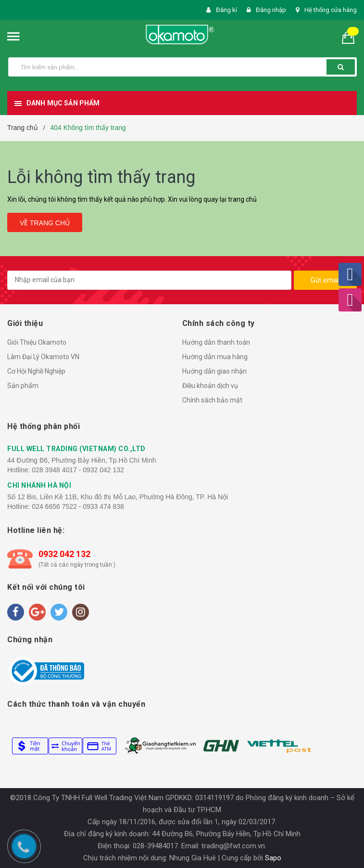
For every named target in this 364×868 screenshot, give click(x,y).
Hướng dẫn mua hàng (215, 357)
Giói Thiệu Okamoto (37, 342)
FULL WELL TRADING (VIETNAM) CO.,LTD (76, 449)
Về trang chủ (45, 223)
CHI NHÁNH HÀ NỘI (39, 485)
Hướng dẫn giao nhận (214, 371)
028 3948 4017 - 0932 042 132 (78, 470)
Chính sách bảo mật (212, 400)
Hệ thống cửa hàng (331, 10)
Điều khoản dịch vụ (210, 386)
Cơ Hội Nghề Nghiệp (36, 371)
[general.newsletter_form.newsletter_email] (149, 280)
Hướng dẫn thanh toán (216, 342)
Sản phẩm (23, 386)
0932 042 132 (64, 554)
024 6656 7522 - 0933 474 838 (78, 506)
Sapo (273, 858)
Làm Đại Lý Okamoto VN (43, 357)
